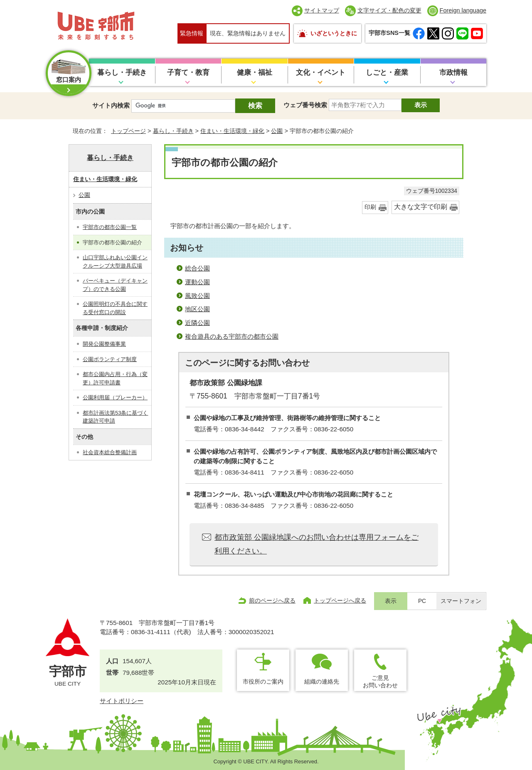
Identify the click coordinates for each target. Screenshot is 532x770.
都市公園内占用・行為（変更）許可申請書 (115, 378)
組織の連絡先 (322, 681)
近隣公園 (197, 323)
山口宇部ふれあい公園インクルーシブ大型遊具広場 (115, 262)
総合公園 (197, 268)
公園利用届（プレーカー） (115, 397)
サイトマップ (322, 10)
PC (422, 601)
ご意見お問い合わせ (380, 681)
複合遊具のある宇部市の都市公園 (232, 336)
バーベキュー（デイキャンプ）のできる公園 (115, 285)
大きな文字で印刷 (421, 207)
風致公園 (197, 296)
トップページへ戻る (340, 600)
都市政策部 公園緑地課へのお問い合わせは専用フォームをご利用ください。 (316, 544)
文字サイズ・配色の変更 (389, 10)
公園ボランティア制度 (110, 359)
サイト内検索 (111, 105)
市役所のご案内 (263, 681)
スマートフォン (461, 601)
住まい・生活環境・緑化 (232, 131)
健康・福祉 (255, 73)
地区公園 (197, 309)
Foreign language (463, 10)
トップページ (128, 131)
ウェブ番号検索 (305, 105)
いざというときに (334, 33)
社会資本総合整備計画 (110, 452)
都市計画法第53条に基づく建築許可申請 (115, 417)
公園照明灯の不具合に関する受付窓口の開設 (115, 308)
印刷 (370, 207)
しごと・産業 (387, 73)
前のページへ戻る (272, 600)
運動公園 (197, 282)
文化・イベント (321, 73)
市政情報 (453, 73)
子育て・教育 (188, 73)
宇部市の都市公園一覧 (110, 227)
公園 (277, 131)
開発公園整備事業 (104, 344)
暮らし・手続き (122, 73)
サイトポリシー (122, 701)
